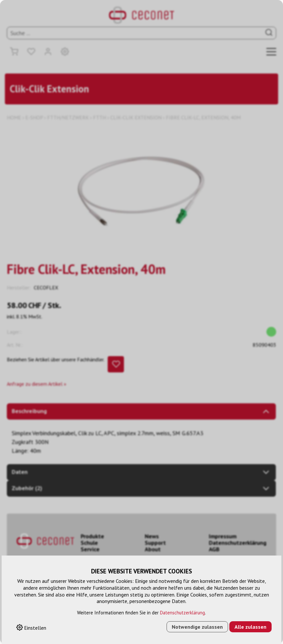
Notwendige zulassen (197, 627)
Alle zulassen (250, 627)
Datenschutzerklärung (182, 613)
